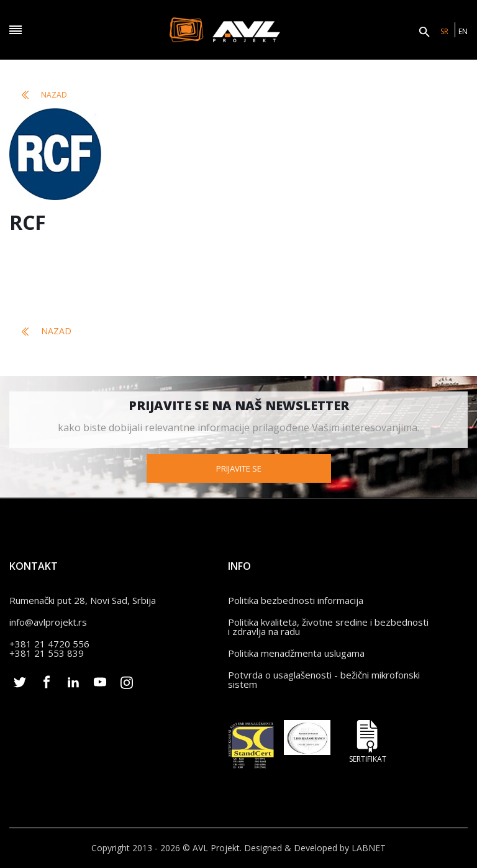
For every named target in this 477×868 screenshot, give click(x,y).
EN (463, 31)
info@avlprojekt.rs (48, 622)
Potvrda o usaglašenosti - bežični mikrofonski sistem (324, 679)
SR (444, 31)
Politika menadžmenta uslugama (296, 653)
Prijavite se (239, 468)
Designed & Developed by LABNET (315, 848)
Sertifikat (368, 742)
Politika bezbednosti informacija (296, 600)
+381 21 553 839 (47, 653)
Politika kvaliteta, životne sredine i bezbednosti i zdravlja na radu (328, 627)
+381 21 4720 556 (49, 644)
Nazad (44, 95)
